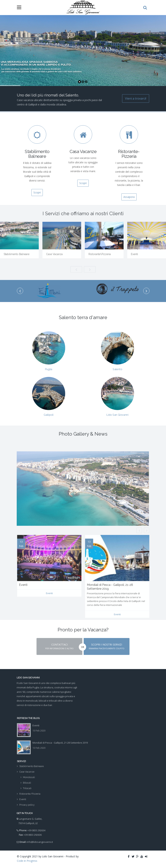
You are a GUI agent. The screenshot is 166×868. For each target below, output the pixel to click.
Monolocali (29, 780)
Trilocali (27, 791)
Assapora (129, 197)
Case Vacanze (27, 775)
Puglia (49, 365)
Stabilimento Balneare (17, 257)
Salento (117, 365)
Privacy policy (27, 808)
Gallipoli (48, 410)
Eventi (134, 257)
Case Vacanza (54, 257)
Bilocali (27, 786)
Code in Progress (27, 861)
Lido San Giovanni (117, 410)
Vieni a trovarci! (136, 98)
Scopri (37, 192)
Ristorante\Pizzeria (100, 257)
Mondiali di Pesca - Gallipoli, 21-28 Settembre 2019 (60, 740)
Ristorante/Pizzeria (30, 797)
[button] (57, 646)
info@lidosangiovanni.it (37, 842)
